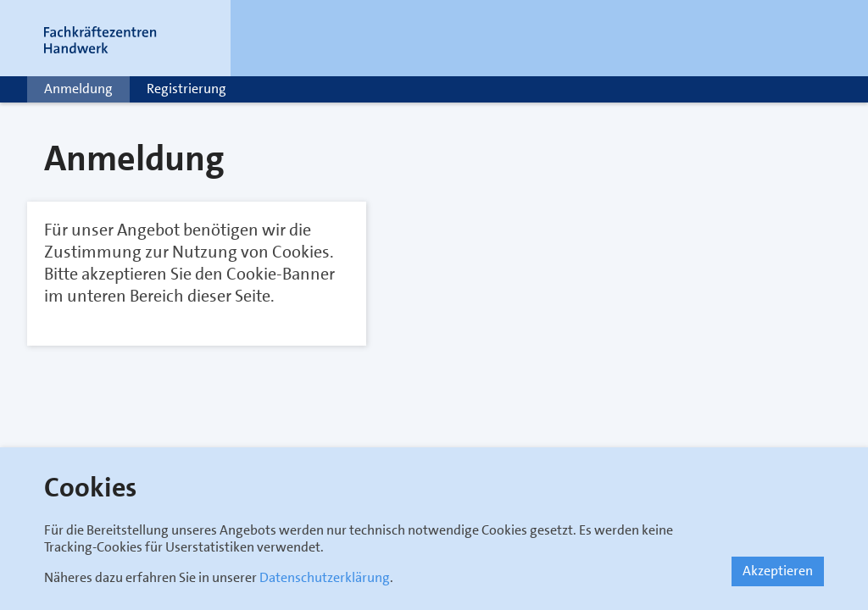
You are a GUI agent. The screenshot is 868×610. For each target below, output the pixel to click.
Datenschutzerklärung (325, 577)
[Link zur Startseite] (120, 38)
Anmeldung (78, 89)
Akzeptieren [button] (778, 571)
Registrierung (186, 89)
